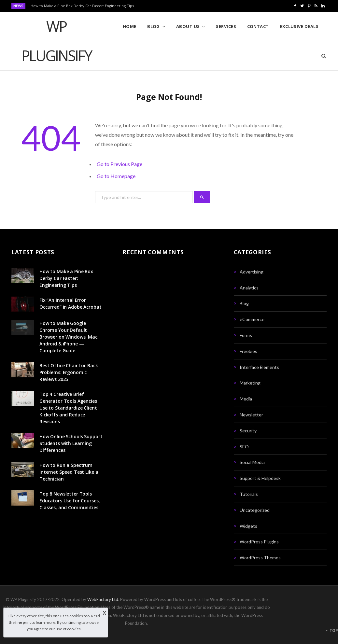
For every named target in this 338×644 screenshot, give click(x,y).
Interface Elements (259, 367)
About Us (188, 26)
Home (130, 26)
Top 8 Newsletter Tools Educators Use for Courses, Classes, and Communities (70, 501)
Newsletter (251, 415)
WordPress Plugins (259, 542)
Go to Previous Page (120, 164)
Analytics (249, 288)
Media (246, 399)
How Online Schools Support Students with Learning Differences (71, 443)
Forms (246, 335)
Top (332, 630)
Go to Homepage (116, 176)
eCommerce (252, 319)
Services (226, 26)
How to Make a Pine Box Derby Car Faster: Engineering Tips (82, 6)
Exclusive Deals (299, 26)
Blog (154, 26)
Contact (258, 26)
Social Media (252, 462)
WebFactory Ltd (103, 599)
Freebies (248, 351)
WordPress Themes (260, 558)
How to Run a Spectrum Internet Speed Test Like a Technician (69, 472)
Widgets (248, 526)
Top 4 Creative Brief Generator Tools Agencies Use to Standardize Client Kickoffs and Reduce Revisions (68, 408)
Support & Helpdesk (260, 478)
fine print (23, 622)
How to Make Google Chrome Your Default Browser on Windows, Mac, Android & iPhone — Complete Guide (69, 337)
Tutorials (249, 494)
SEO (244, 447)
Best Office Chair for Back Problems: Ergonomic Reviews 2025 (69, 372)
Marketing (250, 383)
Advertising (252, 272)
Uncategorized (255, 510)
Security (248, 431)
